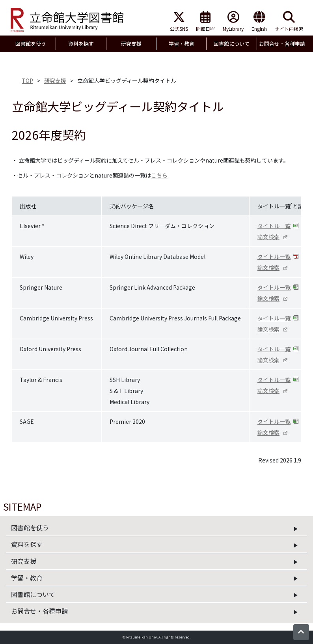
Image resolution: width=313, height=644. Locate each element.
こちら (159, 175)
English (259, 22)
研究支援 (55, 80)
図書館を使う (30, 528)
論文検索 (268, 237)
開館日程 (205, 22)
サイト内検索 (289, 22)
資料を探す (27, 544)
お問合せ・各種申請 (39, 611)
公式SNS (179, 22)
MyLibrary (233, 22)
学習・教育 (27, 578)
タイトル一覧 (274, 226)
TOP (27, 80)
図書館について (33, 594)
